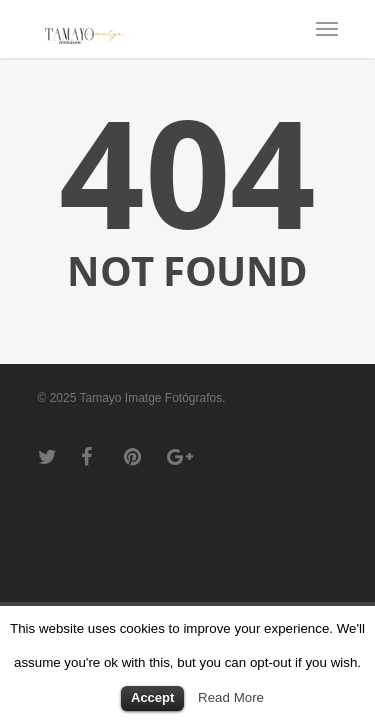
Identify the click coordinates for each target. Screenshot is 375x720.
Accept (152, 697)
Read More (231, 697)
